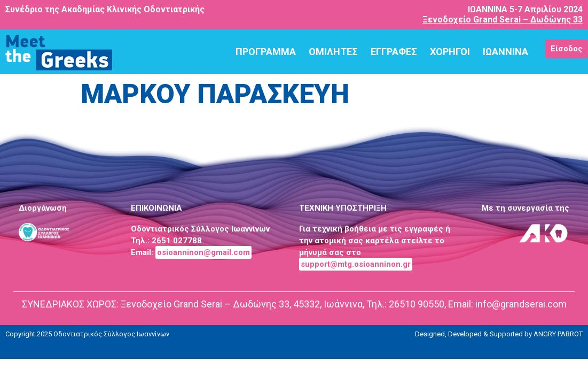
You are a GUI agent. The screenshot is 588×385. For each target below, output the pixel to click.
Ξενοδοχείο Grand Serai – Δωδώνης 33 (503, 20)
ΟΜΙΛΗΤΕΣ (333, 52)
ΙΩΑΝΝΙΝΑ (505, 52)
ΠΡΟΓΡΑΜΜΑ (266, 52)
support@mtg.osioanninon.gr (356, 264)
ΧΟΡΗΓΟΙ (450, 52)
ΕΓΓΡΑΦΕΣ (394, 52)
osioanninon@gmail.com (203, 252)
